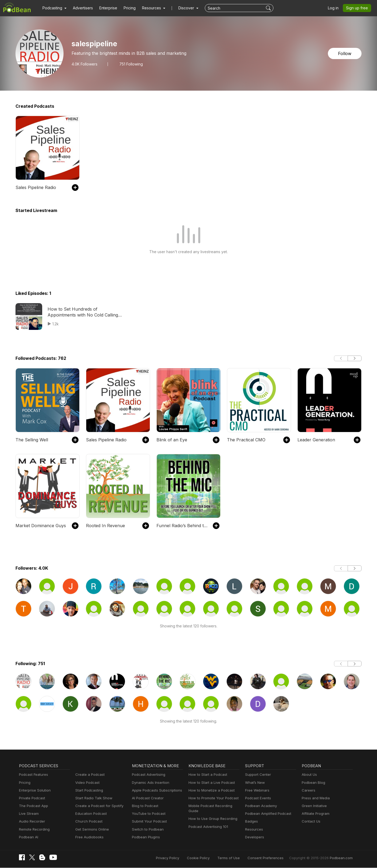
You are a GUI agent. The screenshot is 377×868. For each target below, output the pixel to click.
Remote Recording (34, 829)
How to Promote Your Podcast (212, 798)
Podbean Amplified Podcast (267, 814)
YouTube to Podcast (148, 814)
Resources (254, 829)
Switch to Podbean (147, 829)
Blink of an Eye (171, 440)
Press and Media (315, 798)
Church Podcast (88, 821)
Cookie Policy (210, 858)
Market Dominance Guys (39, 525)
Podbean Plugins (145, 837)
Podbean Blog (313, 783)
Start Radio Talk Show (93, 798)
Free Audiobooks (89, 837)
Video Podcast (87, 783)
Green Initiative (314, 806)
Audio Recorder (31, 821)
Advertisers (81, 8)
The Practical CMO (245, 440)
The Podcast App (32, 806)
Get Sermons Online (91, 829)
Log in (335, 8)
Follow (345, 53)
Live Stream (28, 814)
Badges (251, 821)
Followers (84, 64)
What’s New (254, 783)
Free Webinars (257, 790)
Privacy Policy (181, 858)
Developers (254, 837)
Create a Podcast (89, 775)
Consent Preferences (273, 858)
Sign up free (358, 8)
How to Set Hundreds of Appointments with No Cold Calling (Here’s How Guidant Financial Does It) (84, 312)
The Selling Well (31, 440)
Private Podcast (31, 798)
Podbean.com (342, 858)
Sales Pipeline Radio (35, 187)
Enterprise (105, 8)
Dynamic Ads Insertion (149, 783)
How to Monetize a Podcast (210, 790)
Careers (308, 790)
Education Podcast (90, 814)
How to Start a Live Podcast (210, 783)
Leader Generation (315, 440)
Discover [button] (181, 8)
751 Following (129, 64)
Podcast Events (257, 798)
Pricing (126, 8)
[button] (54, 8)
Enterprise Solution (34, 790)
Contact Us (310, 821)
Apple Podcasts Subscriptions (155, 790)
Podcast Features (33, 775)
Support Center (257, 775)
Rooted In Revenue (104, 525)
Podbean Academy (260, 806)
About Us (309, 775)
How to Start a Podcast (207, 775)
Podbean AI (28, 837)
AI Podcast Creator (147, 798)
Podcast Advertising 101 (207, 827)
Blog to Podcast (144, 806)
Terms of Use (239, 858)
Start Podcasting (88, 790)
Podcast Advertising (147, 775)
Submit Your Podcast (148, 821)
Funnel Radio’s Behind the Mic (182, 525)
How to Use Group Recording (211, 819)
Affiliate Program (315, 814)
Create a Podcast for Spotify (97, 806)
